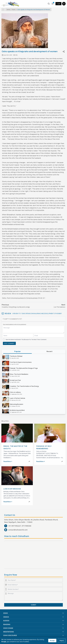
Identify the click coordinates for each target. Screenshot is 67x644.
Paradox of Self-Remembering (44, 447)
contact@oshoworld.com (18, 530)
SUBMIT (33, 605)
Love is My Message (12, 489)
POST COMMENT (9, 343)
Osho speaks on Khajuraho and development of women (34, 10)
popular (17, 351)
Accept (52, 641)
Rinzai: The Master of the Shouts (15, 447)
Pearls (14, 10)
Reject (62, 641)
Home (8, 10)
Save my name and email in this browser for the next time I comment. (26, 339)
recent (50, 351)
